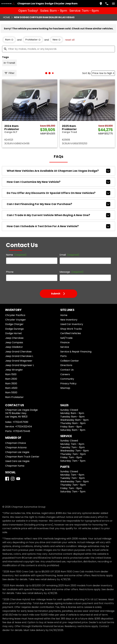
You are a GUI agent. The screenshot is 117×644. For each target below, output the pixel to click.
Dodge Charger (14, 324)
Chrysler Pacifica (15, 315)
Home (7, 17)
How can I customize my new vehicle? (58, 182)
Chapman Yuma (15, 466)
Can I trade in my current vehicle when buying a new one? (58, 215)
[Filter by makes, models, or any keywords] (58, 49)
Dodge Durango (15, 329)
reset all (70, 40)
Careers (65, 374)
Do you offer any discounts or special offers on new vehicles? (58, 193)
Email (69, 255)
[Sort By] (103, 73)
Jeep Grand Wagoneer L (20, 365)
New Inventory (69, 320)
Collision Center (70, 361)
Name (16, 255)
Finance (65, 342)
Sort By (86, 73)
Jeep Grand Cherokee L (19, 356)
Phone (10, 272)
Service (65, 347)
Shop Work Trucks (71, 329)
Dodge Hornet (14, 333)
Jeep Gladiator (14, 347)
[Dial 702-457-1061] (107, 4)
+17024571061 (20, 422)
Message (72, 272)
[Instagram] (13, 479)
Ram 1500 (11, 374)
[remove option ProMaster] (33, 40)
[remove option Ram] (9, 40)
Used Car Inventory (72, 324)
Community (67, 379)
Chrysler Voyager (16, 320)
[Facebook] (7, 479)
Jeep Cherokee (14, 338)
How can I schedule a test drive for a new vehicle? (58, 226)
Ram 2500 (11, 379)
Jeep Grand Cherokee (18, 352)
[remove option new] (56, 40)
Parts (63, 356)
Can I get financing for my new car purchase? (58, 204)
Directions (66, 365)
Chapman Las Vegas (17, 452)
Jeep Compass (14, 342)
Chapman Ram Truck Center (22, 457)
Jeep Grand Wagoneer (19, 361)
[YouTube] (18, 479)
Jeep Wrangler (14, 370)
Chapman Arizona (16, 447)
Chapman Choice (16, 443)
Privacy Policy (68, 384)
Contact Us (67, 370)
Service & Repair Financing (76, 352)
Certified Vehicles (71, 333)
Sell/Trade (66, 338)
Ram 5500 (11, 392)
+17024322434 (24, 427)
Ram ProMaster (14, 397)
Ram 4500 (11, 388)
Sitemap (65, 388)
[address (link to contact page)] (101, 4)
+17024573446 (21, 431)
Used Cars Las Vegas (17, 461)
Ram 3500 (11, 384)
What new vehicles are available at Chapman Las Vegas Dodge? (58, 171)
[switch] (113, 4)
